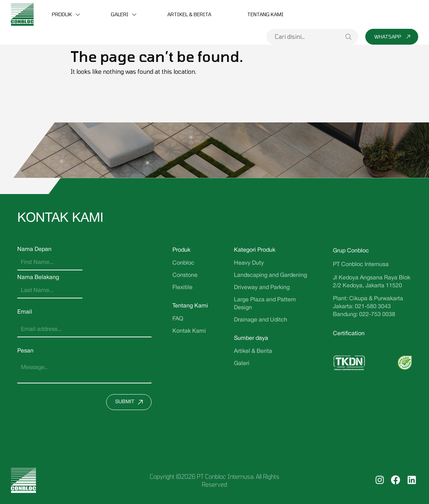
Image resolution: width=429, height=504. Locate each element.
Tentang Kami (265, 14)
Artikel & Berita (189, 14)
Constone (185, 275)
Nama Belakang (38, 278)
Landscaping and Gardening (270, 275)
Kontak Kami (189, 331)
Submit (131, 402)
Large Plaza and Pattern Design (265, 304)
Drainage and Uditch (261, 320)
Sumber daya (251, 338)
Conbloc (183, 263)
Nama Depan (34, 249)
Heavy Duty (249, 263)
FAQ (178, 319)
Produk (62, 14)
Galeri (120, 14)
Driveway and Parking (262, 288)
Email (25, 312)
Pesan (25, 351)
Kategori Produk (255, 250)
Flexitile (182, 288)
